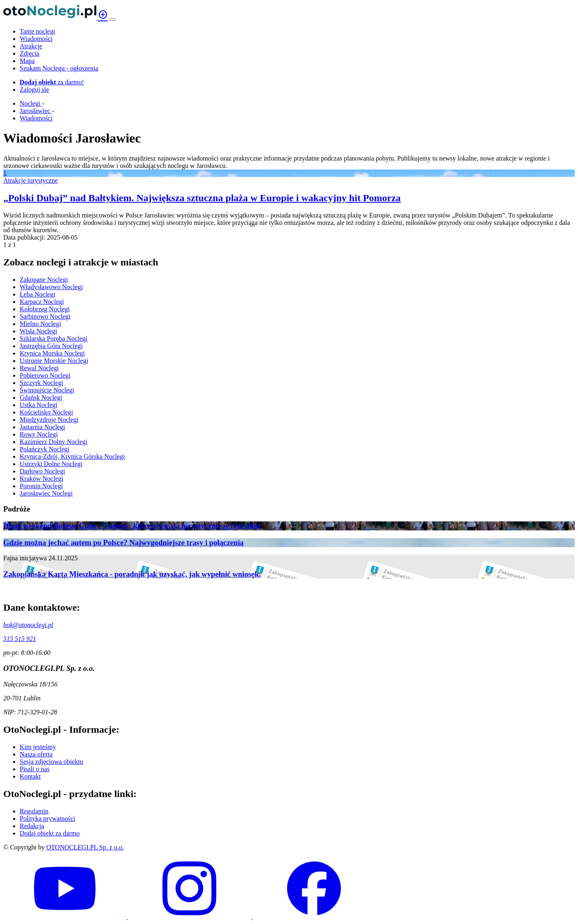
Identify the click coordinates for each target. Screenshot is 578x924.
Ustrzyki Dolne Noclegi (51, 464)
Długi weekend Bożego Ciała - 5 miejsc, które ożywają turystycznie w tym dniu (132, 526)
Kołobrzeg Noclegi (45, 309)
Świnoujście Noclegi (47, 390)
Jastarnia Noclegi (42, 427)
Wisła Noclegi (38, 331)
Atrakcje (31, 46)
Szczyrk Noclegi (41, 383)
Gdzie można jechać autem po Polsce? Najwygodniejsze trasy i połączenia (123, 542)
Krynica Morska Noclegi (52, 353)
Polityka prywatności (48, 819)
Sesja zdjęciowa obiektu (51, 762)
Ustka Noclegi (39, 405)
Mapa (27, 61)
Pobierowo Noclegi (45, 375)
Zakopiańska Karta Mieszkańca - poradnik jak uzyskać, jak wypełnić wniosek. (132, 574)
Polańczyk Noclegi (44, 449)
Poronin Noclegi (41, 486)
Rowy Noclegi (39, 434)
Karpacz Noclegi (42, 302)
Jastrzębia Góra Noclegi (51, 346)
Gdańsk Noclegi (41, 397)
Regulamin (34, 811)
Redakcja (32, 826)
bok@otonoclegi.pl (28, 625)
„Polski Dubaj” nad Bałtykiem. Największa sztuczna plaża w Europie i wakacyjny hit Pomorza (202, 198)
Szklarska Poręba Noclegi (53, 339)
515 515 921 (20, 639)
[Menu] (113, 20)
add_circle (103, 15)
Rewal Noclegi (39, 368)
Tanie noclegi (37, 31)
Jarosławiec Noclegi (46, 493)
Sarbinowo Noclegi (45, 316)
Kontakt (30, 776)
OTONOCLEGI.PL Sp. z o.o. (85, 847)
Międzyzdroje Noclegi (49, 420)
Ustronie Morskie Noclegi (54, 361)
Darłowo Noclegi (42, 471)
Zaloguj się (34, 89)
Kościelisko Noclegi (46, 412)
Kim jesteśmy (38, 747)
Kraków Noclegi (41, 479)
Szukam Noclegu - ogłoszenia (59, 68)
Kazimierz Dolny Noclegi (53, 442)
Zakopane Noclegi (44, 280)
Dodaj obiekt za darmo (50, 833)
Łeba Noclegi (38, 294)
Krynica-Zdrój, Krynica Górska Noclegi (72, 456)
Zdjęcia (30, 53)
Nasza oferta (36, 754)
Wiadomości (36, 39)
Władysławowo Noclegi (51, 287)
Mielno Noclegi (40, 324)
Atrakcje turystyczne (31, 180)
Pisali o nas (35, 769)
